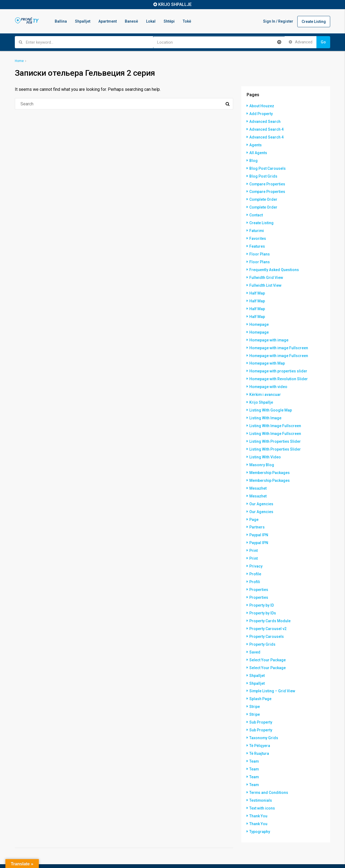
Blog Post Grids (263, 174)
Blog (253, 159)
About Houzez (262, 106)
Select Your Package (268, 642)
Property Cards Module (270, 604)
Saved (255, 634)
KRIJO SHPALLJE (175, 4)
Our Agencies (261, 491)
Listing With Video (265, 445)
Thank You (258, 793)
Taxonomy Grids (264, 717)
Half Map (257, 287)
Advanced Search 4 (266, 129)
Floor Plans (260, 249)
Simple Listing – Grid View (272, 672)
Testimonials (261, 777)
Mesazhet (258, 476)
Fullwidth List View (265, 279)
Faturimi (257, 227)
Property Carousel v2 (268, 611)
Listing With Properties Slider (275, 430)
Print (253, 536)
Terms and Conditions (269, 770)
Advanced (301, 42)
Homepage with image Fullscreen (279, 340)
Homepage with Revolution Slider (279, 370)
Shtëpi (169, 21)
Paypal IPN (259, 521)
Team (254, 740)
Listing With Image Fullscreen (275, 415)
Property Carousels (267, 619)
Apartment (108, 21)
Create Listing (314, 22)
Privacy (256, 551)
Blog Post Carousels (268, 166)
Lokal (151, 21)
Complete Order (263, 196)
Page (254, 506)
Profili (255, 566)
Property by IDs (263, 596)
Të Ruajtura (259, 732)
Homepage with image (269, 332)
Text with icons (262, 785)
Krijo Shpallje (261, 393)
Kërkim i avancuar (265, 385)
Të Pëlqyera (260, 725)
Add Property (261, 113)
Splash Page (260, 679)
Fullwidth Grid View (266, 272)
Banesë (131, 21)
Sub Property (261, 702)
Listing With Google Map (271, 400)
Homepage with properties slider (278, 362)
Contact (256, 212)
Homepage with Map (267, 355)
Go (323, 42)
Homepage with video (268, 378)
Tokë (187, 21)
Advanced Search (265, 121)
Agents (256, 144)
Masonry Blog (262, 453)
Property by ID (262, 589)
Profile (255, 559)
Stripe (255, 687)
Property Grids (262, 627)
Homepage (259, 317)
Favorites (258, 234)
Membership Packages (270, 461)
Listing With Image (265, 408)
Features (257, 242)
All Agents (258, 151)
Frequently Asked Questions (274, 264)
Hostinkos (43, 858)
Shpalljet (83, 21)
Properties (259, 574)
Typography (260, 808)
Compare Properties (267, 181)
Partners (257, 513)
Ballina (61, 21)
